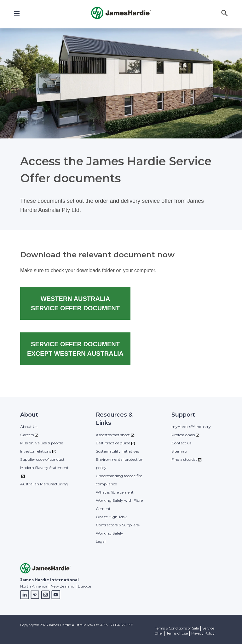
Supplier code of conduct (42, 459)
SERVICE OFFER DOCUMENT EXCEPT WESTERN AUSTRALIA (75, 349)
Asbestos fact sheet (113, 435)
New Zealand (63, 586)
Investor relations (36, 451)
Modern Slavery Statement (44, 468)
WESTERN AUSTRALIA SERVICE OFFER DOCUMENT (75, 303)
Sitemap (179, 451)
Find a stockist (184, 459)
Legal (101, 541)
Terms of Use (177, 633)
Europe (84, 586)
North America (34, 586)
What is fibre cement (115, 492)
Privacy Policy (203, 633)
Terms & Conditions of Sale (177, 628)
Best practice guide (113, 443)
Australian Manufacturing (44, 484)
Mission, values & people (42, 443)
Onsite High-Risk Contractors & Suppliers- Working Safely (118, 525)
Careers (27, 435)
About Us (29, 427)
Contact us (181, 443)
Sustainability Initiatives (117, 451)
